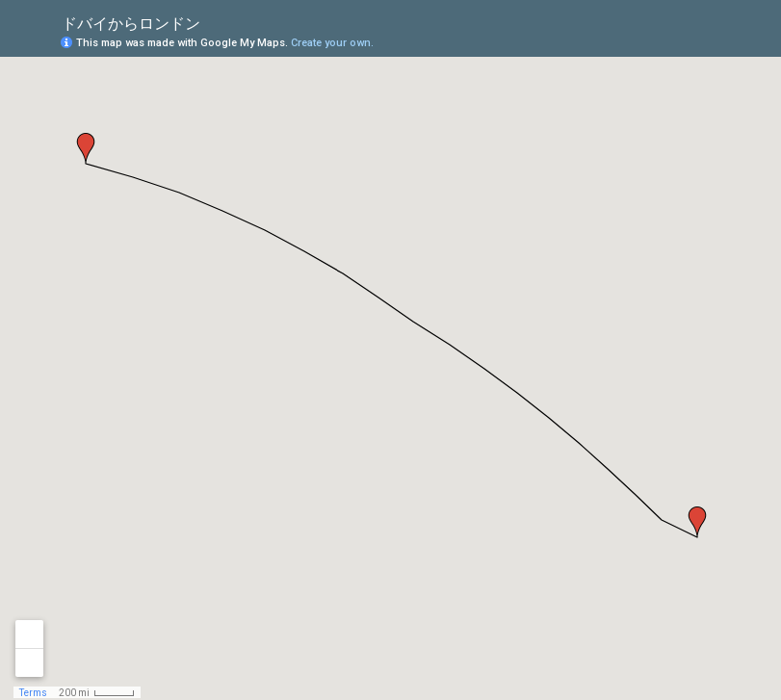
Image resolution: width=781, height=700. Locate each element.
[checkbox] (215, 22)
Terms (33, 693)
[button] (697, 522)
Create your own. (332, 43)
